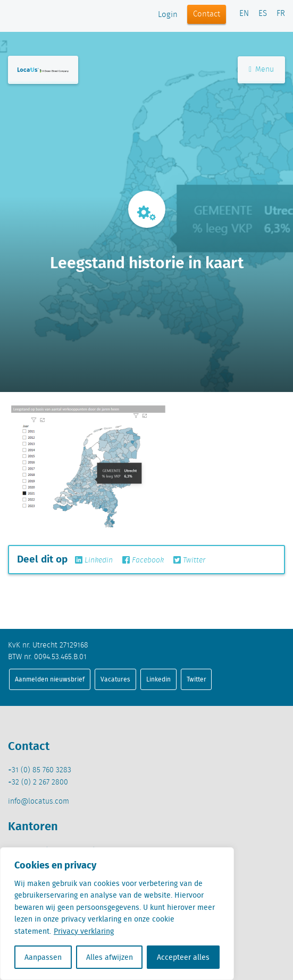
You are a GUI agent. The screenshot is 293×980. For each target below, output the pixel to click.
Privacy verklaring (84, 931)
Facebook (143, 560)
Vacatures (115, 679)
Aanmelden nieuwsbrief (50, 679)
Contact (207, 14)
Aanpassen (43, 957)
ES (263, 14)
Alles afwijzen (110, 957)
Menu (261, 70)
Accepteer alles (183, 957)
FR (281, 14)
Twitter (189, 560)
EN (244, 14)
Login (168, 15)
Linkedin (94, 560)
